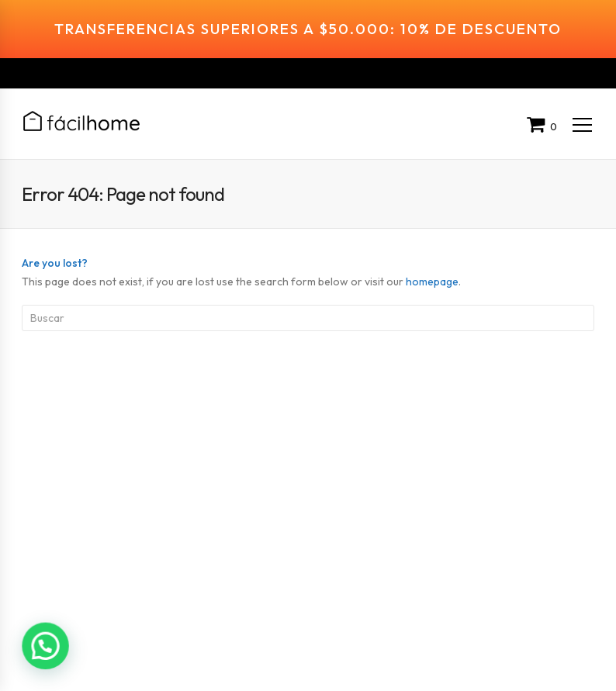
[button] (45, 646)
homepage (432, 260)
